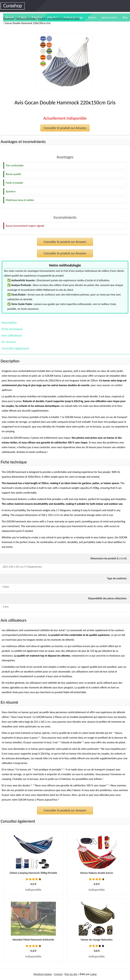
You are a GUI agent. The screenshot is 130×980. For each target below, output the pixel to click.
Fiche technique (12, 329)
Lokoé (93, 974)
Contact (58, 974)
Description (9, 323)
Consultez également (15, 348)
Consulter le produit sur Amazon (65, 128)
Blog (125, 17)
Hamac (42, 18)
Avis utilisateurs (12, 335)
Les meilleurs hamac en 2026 (64, 18)
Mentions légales (43, 974)
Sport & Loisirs (110, 17)
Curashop (9, 18)
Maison (92, 17)
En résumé (9, 342)
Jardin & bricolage (26, 18)
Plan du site (71, 974)
